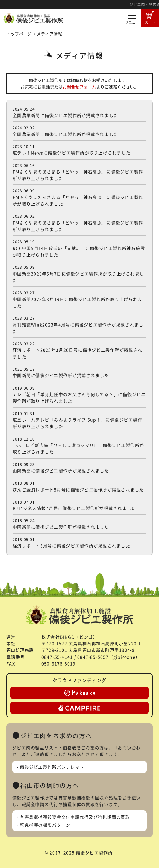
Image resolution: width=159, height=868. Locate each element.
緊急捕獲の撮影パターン (45, 825)
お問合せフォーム (79, 87)
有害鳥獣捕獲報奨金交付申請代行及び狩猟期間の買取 (75, 817)
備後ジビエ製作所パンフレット (52, 767)
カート (150, 18)
